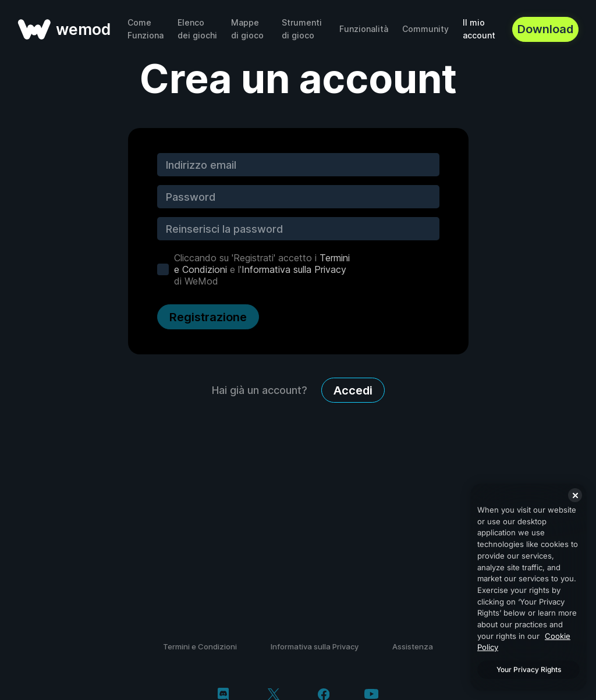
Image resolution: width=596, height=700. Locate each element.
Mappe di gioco (247, 29)
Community (425, 29)
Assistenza (413, 646)
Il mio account (479, 29)
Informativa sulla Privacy (294, 269)
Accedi (353, 390)
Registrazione (208, 317)
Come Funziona (146, 29)
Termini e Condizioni (200, 646)
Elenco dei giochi (197, 29)
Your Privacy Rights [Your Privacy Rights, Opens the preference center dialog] (529, 669)
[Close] (575, 495)
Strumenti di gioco (302, 29)
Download (545, 29)
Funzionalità (364, 29)
